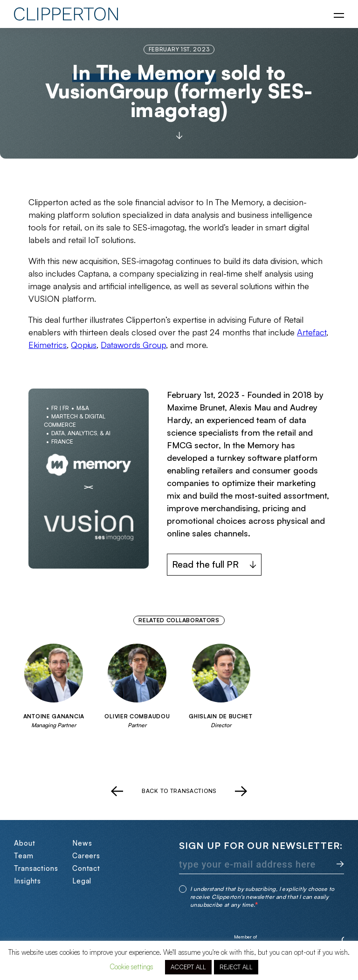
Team (24, 856)
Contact (86, 868)
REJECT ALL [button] (236, 967)
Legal (82, 881)
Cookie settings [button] (131, 967)
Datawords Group (133, 345)
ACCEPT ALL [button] (188, 967)
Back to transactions (179, 791)
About (25, 843)
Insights (28, 881)
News (82, 843)
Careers (86, 856)
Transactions (36, 868)
